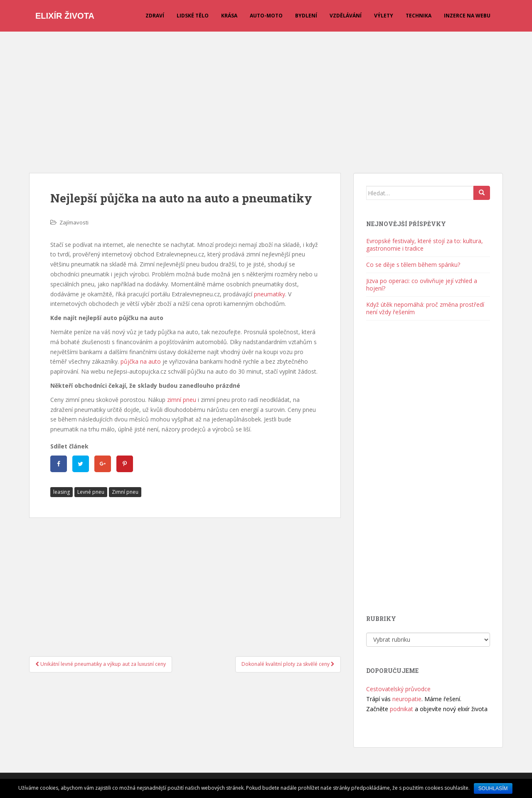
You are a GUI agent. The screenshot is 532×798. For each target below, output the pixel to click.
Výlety (384, 16)
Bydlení (306, 16)
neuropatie (407, 699)
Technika (419, 16)
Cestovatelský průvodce (398, 689)
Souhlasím (493, 788)
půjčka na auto (141, 361)
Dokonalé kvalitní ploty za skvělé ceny (288, 664)
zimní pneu (182, 400)
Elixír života (65, 16)
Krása (229, 16)
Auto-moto (266, 16)
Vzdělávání (346, 16)
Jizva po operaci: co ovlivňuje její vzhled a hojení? (422, 284)
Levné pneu (91, 492)
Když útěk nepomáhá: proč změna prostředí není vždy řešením (425, 308)
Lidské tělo (193, 16)
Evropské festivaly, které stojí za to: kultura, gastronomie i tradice (425, 245)
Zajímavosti (74, 222)
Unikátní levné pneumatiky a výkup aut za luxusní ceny (101, 664)
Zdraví (155, 16)
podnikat (401, 709)
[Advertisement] (266, 98)
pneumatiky (270, 294)
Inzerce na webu (467, 16)
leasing (62, 492)
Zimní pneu (125, 492)
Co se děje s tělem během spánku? (413, 265)
